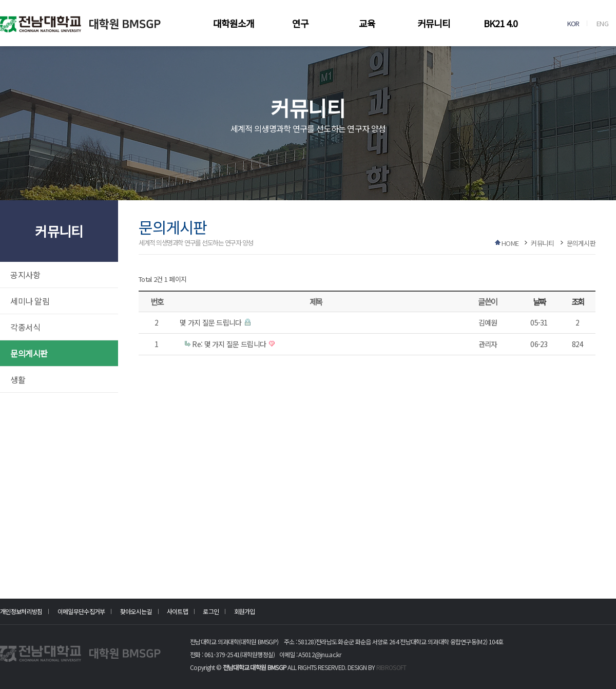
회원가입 (245, 611)
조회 (578, 301)
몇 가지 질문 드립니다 (211, 322)
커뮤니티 (434, 23)
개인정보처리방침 (21, 611)
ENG (602, 23)
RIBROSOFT (391, 667)
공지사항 (25, 275)
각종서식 (25, 327)
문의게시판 (29, 353)
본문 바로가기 (0, 0)
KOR (573, 23)
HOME (510, 243)
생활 (18, 379)
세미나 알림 (30, 301)
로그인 (211, 611)
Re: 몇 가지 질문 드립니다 (230, 344)
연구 (300, 23)
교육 (367, 23)
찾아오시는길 (136, 611)
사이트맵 (177, 611)
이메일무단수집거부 (81, 611)
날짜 (539, 301)
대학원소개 (234, 23)
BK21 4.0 (500, 23)
